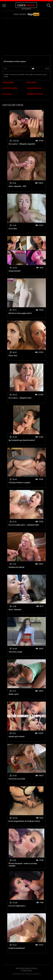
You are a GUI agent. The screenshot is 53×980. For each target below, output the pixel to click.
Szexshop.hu (7, 94)
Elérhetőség (26, 971)
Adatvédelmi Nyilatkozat (27, 968)
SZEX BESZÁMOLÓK (34, 88)
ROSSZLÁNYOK (8, 82)
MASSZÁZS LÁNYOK (10, 88)
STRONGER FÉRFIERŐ (35, 94)
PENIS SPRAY (31, 82)
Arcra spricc (27, 129)
